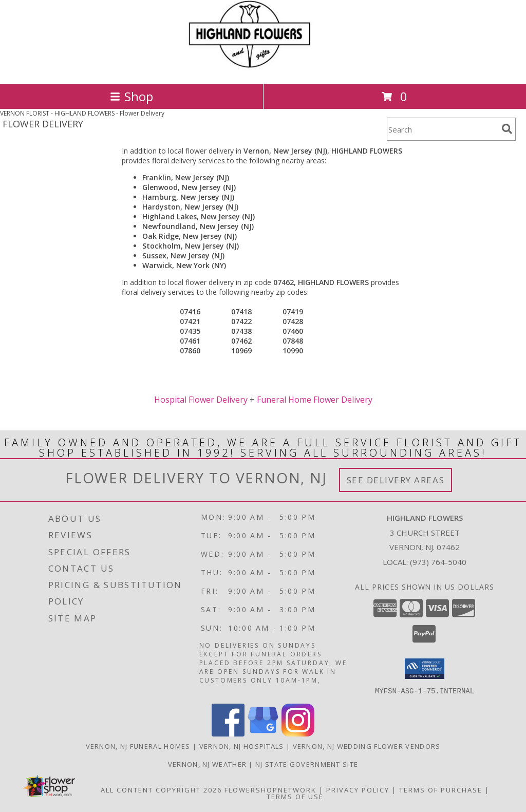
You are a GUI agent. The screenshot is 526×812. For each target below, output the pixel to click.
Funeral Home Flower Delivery (315, 400)
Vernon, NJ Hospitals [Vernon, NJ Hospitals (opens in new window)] (242, 746)
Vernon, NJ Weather (207, 764)
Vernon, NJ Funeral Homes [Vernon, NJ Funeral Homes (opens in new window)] (138, 746)
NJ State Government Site (307, 764)
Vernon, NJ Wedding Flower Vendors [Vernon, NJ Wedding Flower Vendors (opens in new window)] (367, 746)
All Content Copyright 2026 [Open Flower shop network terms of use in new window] (161, 789)
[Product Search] (442, 129)
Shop (131, 96)
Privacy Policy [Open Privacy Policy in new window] (358, 789)
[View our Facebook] (228, 733)
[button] (425, 669)
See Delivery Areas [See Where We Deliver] (396, 480)
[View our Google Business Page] (263, 733)
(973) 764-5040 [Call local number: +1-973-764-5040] (438, 562)
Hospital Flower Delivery (201, 400)
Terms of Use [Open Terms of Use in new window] (295, 796)
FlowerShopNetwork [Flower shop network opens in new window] (270, 789)
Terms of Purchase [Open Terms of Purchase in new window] (441, 789)
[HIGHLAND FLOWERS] (263, 69)
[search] (507, 129)
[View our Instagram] (298, 733)
